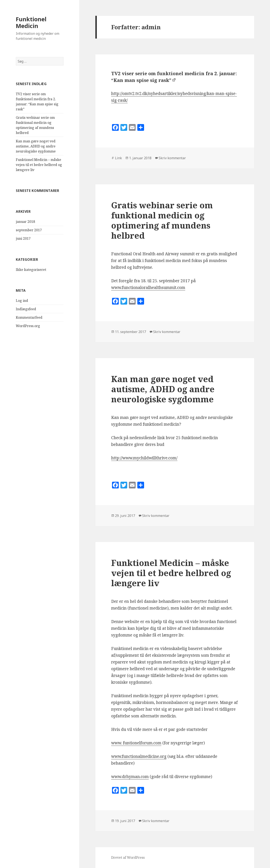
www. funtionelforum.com (136, 743)
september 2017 (29, 230)
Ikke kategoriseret (31, 270)
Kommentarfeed (29, 317)
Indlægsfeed (26, 309)
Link (118, 158)
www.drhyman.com (130, 777)
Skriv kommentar (172, 158)
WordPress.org (28, 326)
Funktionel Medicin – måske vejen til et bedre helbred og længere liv (39, 165)
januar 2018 (25, 222)
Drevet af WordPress (128, 857)
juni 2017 (23, 238)
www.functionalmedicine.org (139, 756)
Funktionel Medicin (31, 22)
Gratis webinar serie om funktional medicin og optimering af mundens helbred (162, 220)
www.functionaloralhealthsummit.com (148, 288)
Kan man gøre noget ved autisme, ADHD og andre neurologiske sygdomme (36, 146)
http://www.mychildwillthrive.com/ (144, 458)
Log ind (22, 301)
